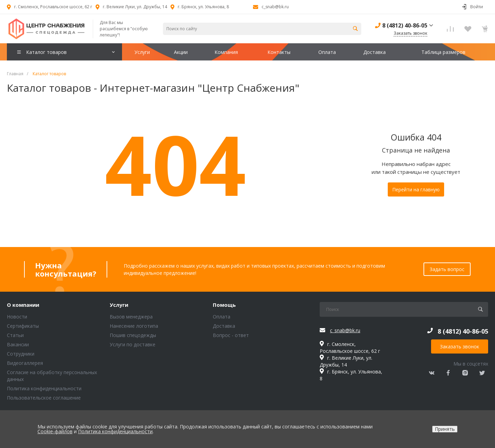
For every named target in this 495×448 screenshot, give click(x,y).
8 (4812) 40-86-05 (405, 25)
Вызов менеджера (131, 317)
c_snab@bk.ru (275, 7)
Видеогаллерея (25, 363)
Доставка (224, 326)
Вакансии (18, 344)
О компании (23, 305)
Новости (17, 317)
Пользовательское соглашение (44, 398)
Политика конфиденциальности (44, 388)
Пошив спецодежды (133, 335)
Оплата (222, 317)
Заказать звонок (460, 346)
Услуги (119, 305)
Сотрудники (21, 354)
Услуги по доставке (133, 344)
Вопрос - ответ (231, 335)
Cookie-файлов (55, 431)
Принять (445, 429)
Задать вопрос (447, 269)
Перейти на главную (416, 189)
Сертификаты (23, 326)
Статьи (15, 335)
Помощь (224, 305)
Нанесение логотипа (134, 326)
